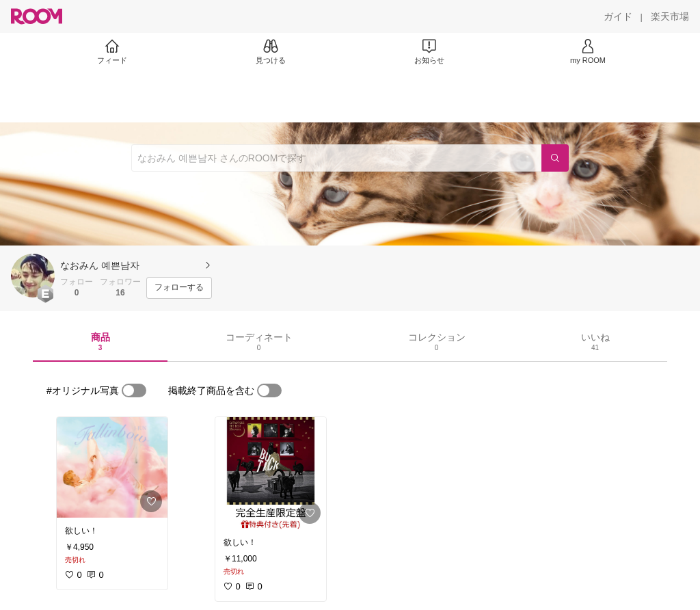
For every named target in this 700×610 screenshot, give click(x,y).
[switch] (134, 390)
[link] (112, 467)
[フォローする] (179, 288)
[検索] (555, 158)
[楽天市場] (670, 16)
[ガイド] (618, 16)
